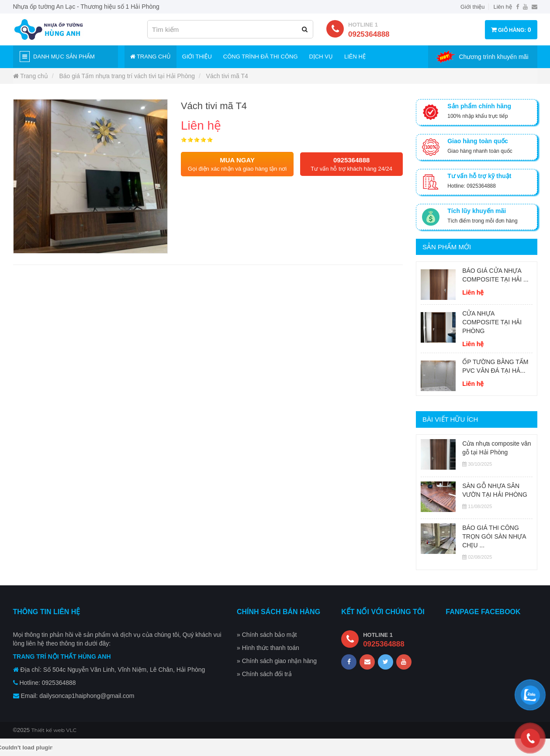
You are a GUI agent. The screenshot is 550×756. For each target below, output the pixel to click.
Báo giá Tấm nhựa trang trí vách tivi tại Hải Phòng (127, 76)
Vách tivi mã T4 (227, 76)
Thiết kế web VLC (54, 730)
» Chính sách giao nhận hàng (277, 661)
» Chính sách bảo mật (267, 635)
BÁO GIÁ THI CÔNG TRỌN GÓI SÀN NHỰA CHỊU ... (494, 536)
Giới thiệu (472, 7)
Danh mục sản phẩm (57, 57)
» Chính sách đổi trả (264, 674)
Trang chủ (150, 57)
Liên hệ (502, 7)
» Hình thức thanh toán (268, 648)
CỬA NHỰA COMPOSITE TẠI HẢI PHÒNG (492, 322)
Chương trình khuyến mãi (493, 57)
